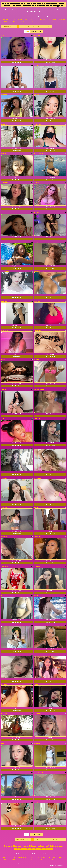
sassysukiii (37, 625)
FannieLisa (37, 567)
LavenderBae (38, 714)
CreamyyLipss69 (5, 183)
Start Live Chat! (17, 62)
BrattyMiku (37, 655)
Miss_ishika (4, 684)
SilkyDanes (4, 36)
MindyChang (4, 94)
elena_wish (4, 596)
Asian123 (37, 507)
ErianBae (37, 596)
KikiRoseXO (37, 419)
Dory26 (36, 684)
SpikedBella (37, 94)
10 (39, 27)
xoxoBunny (37, 183)
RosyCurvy (4, 802)
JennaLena (4, 448)
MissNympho (4, 330)
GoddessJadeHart (39, 390)
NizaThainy (4, 419)
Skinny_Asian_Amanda (40, 154)
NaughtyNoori (38, 330)
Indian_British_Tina (39, 773)
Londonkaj (4, 773)
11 (42, 27)
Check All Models (6, 27)
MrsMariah (37, 744)
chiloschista (4, 360)
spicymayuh (4, 714)
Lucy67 (3, 744)
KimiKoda (3, 390)
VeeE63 (3, 65)
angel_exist (37, 802)
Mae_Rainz (37, 213)
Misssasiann (37, 124)
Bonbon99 (3, 625)
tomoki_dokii (4, 301)
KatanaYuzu (4, 507)
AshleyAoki (37, 65)
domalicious (37, 478)
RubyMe (3, 655)
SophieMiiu (4, 242)
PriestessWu (38, 537)
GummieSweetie (5, 271)
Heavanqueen (4, 567)
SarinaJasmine (5, 124)
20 (48, 27)
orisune (3, 213)
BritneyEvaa (4, 478)
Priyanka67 (4, 154)
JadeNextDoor (38, 301)
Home (27, 32)
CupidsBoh (37, 36)
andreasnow (37, 448)
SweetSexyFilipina (39, 271)
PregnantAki (4, 537)
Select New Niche (36, 32)
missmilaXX (37, 360)
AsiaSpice (37, 242)
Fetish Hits (33, 864)
